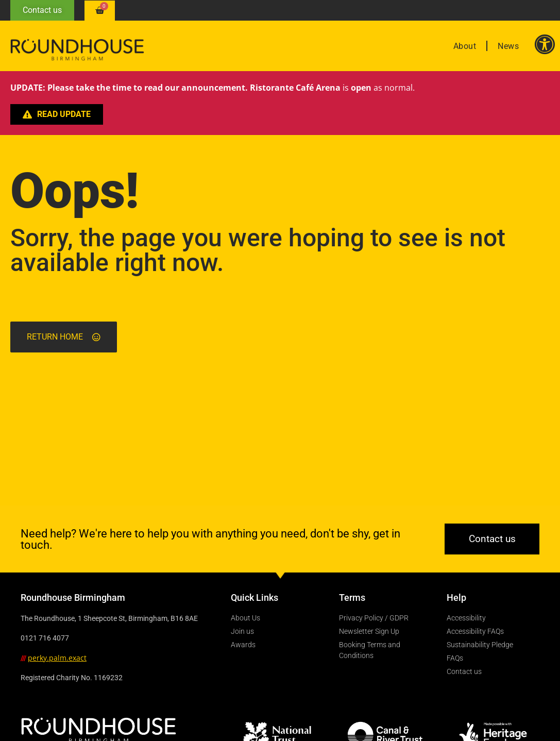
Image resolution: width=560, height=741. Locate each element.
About (465, 46)
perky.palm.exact (57, 658)
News (508, 46)
